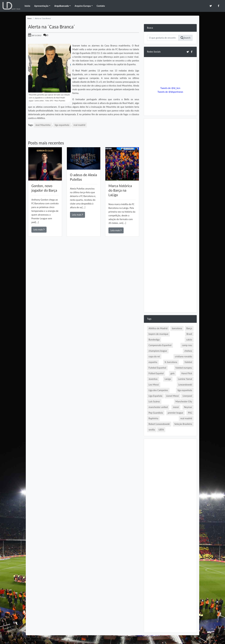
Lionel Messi (172, 396)
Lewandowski (185, 385)
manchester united (158, 407)
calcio (189, 340)
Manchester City (184, 401)
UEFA (161, 430)
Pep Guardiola (156, 413)
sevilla (152, 430)
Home (29, 18)
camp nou (187, 345)
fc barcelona (171, 362)
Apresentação (41, 6)
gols (172, 373)
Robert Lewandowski (159, 424)
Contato (101, 6)
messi (176, 407)
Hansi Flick (187, 373)
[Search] (163, 38)
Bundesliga (154, 340)
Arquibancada (62, 6)
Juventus (153, 379)
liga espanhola (62, 125)
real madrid (79, 125)
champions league (158, 351)
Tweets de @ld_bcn (170, 88)
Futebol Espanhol (157, 368)
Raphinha (153, 418)
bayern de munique (158, 334)
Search (186, 38)
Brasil (189, 334)
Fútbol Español (156, 373)
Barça (189, 328)
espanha (153, 362)
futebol (188, 362)
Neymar (188, 407)
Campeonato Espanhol (160, 345)
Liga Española (155, 396)
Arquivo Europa (83, 6)
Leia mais (39, 229)
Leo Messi (154, 385)
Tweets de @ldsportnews (170, 92)
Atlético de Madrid (158, 328)
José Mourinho (43, 125)
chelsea (188, 351)
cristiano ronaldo (184, 356)
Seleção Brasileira (183, 424)
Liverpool (187, 396)
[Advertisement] (84, 281)
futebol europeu (184, 368)
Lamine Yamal (185, 379)
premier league (176, 413)
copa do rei (154, 356)
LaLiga (168, 379)
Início (27, 6)
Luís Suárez (154, 401)
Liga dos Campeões (158, 390)
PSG (190, 413)
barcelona (177, 328)
